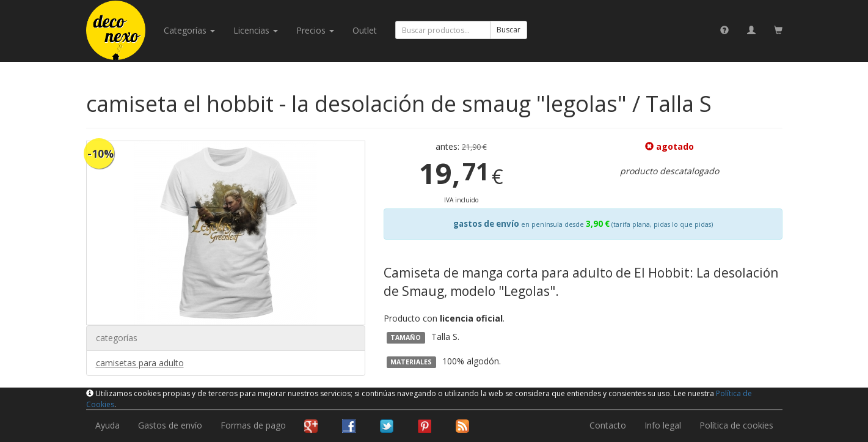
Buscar (509, 30)
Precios (315, 30)
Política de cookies (736, 425)
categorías (189, 30)
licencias (256, 30)
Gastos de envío (170, 425)
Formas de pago (253, 425)
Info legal (663, 425)
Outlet (365, 30)
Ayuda (108, 425)
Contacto (608, 425)
